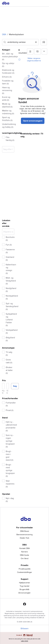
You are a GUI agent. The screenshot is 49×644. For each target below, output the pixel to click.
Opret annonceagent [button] (33, 121)
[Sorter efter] (44, 51)
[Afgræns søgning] (8, 232)
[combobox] (20, 42)
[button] (44, 42)
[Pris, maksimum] (8, 386)
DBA (4, 34)
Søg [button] (15, 386)
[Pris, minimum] (3, 386)
